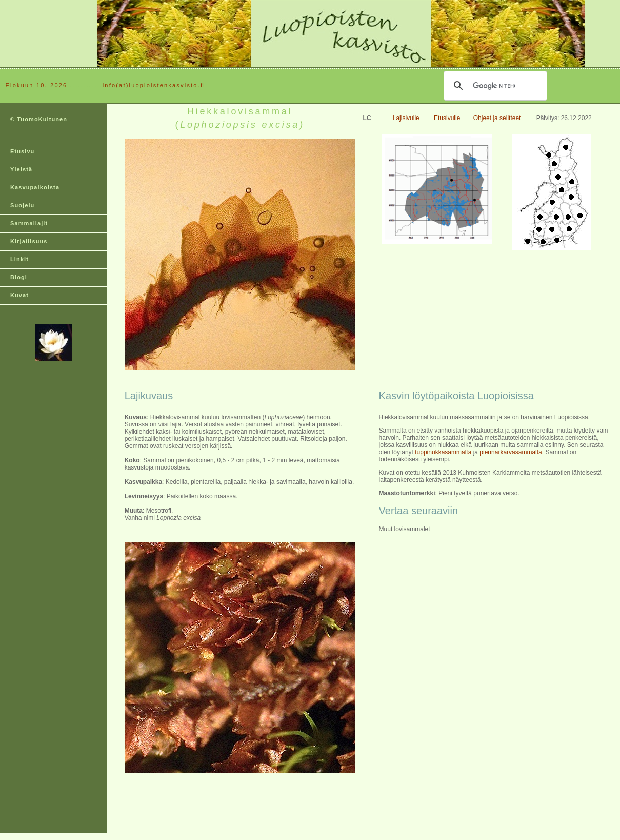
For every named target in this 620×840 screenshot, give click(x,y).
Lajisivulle (406, 118)
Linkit (19, 259)
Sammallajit (29, 223)
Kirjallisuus (29, 241)
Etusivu (22, 151)
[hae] (494, 86)
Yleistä (21, 169)
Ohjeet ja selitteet (497, 118)
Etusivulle (447, 118)
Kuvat (19, 295)
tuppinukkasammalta (443, 452)
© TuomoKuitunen (39, 119)
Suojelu (22, 205)
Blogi (19, 277)
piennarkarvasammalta (511, 452)
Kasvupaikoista (35, 187)
